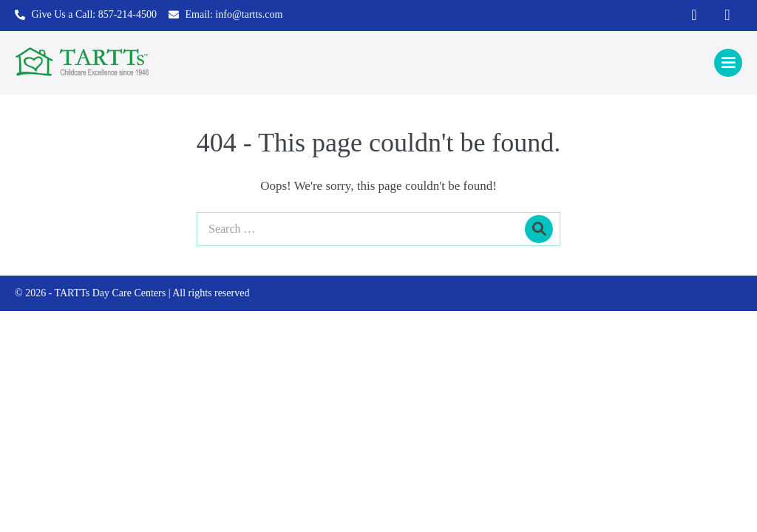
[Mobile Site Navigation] (728, 63)
